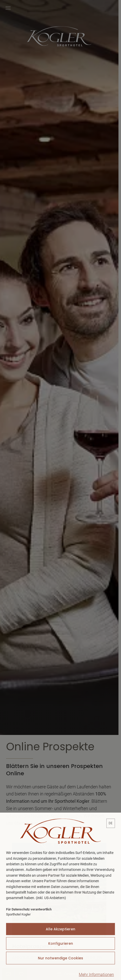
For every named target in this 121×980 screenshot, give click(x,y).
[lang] (111, 844)
